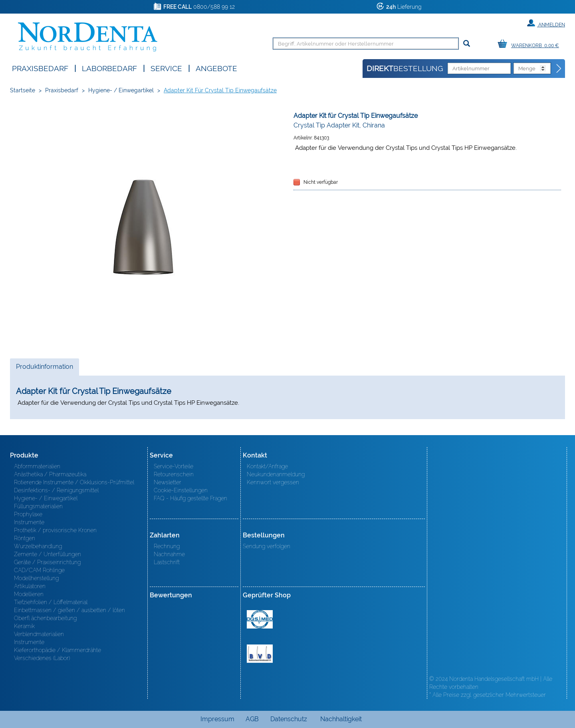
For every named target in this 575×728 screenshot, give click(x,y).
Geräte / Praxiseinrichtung (47, 562)
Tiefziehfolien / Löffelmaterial (51, 602)
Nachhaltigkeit (341, 719)
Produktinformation (44, 369)
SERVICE (166, 68)
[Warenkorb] (530, 44)
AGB (252, 719)
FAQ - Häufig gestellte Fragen (190, 498)
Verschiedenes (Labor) (42, 658)
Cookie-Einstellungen (181, 490)
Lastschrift (167, 562)
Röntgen (25, 538)
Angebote (216, 68)
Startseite (23, 90)
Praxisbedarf (40, 68)
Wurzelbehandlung (38, 546)
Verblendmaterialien (39, 634)
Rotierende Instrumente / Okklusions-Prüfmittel (74, 482)
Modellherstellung (36, 578)
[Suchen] (467, 44)
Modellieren (29, 594)
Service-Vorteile (173, 466)
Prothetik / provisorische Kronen (55, 530)
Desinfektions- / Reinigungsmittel (56, 490)
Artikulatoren (30, 586)
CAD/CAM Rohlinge (39, 570)
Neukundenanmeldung (276, 474)
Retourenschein (174, 474)
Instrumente (29, 522)
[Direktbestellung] (559, 69)
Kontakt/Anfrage (267, 466)
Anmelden (546, 23)
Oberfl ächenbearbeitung (45, 618)
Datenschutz (289, 719)
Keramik (24, 626)
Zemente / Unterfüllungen (48, 554)
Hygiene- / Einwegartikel (121, 90)
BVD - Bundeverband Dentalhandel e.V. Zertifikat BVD (260, 654)
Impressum (217, 719)
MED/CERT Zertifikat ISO (260, 619)
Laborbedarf (109, 68)
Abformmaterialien (37, 466)
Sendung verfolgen (267, 546)
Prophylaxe (28, 514)
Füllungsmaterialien (38, 506)
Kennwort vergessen (273, 482)
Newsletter (168, 482)
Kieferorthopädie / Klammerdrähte (57, 650)
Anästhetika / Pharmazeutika (50, 474)
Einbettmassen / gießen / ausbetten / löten (69, 610)
